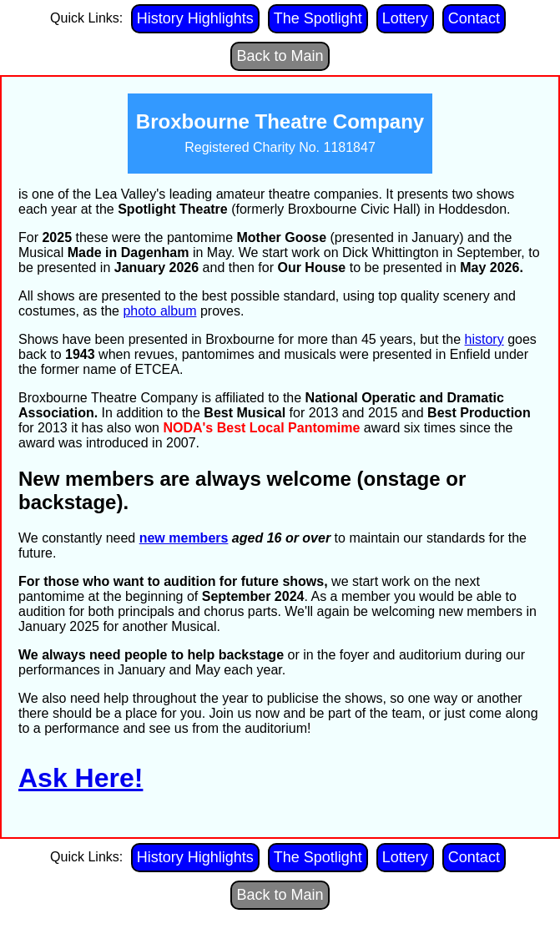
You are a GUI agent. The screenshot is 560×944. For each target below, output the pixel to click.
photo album (159, 311)
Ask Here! (81, 778)
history (484, 339)
